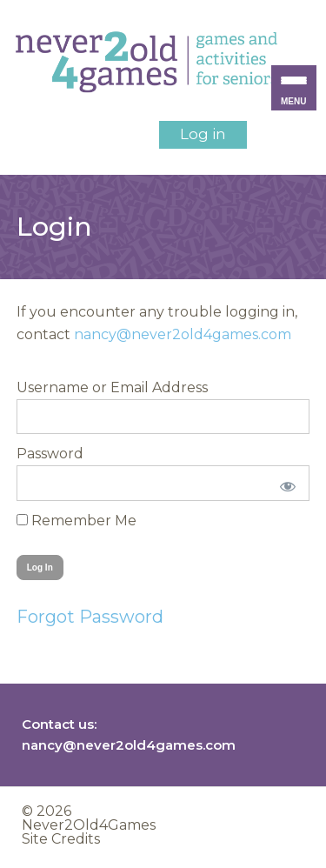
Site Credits (61, 839)
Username (53, 387)
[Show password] (285, 483)
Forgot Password (90, 617)
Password (50, 454)
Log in (203, 134)
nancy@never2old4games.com (183, 334)
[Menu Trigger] (294, 88)
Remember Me (77, 521)
